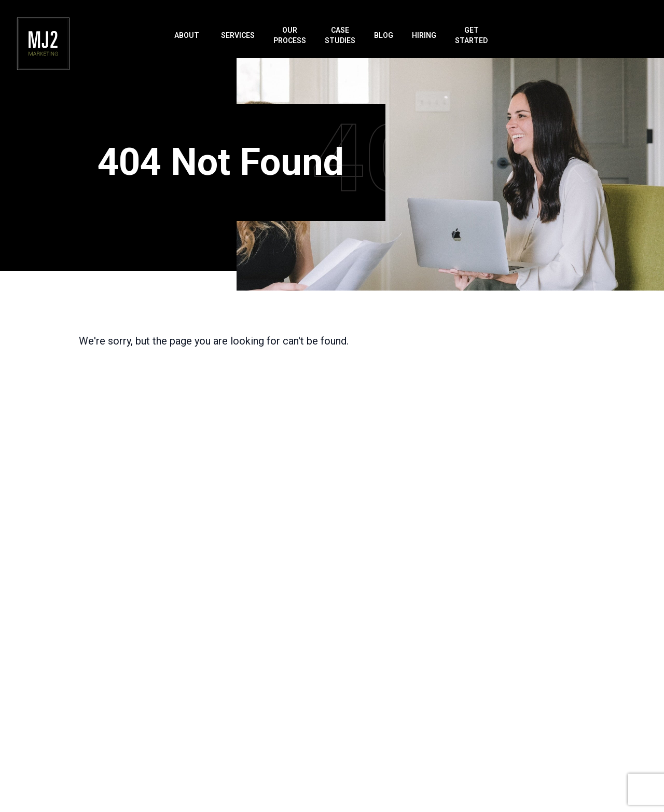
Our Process (290, 35)
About (187, 35)
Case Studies (340, 35)
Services (238, 35)
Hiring (424, 35)
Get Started (471, 35)
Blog (384, 35)
